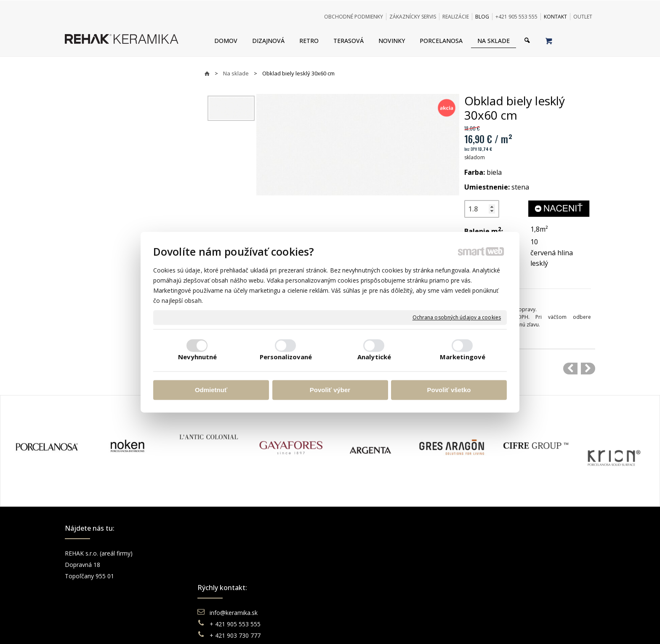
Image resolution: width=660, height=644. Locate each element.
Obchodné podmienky (375, 553)
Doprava (357, 565)
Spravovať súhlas (459, 627)
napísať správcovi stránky (307, 627)
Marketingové (463, 357)
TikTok (488, 599)
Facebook (492, 553)
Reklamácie (361, 576)
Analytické (374, 357)
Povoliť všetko (449, 390)
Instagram (492, 565)
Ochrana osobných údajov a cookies (457, 318)
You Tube (492, 576)
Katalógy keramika (370, 587)
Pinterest (491, 587)
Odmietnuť (211, 390)
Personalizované (286, 357)
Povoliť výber (330, 390)
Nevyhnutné (198, 357)
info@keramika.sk (235, 553)
